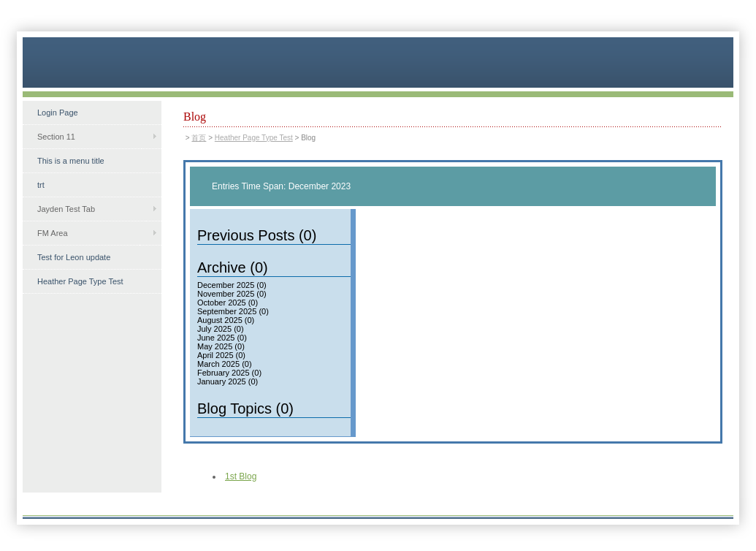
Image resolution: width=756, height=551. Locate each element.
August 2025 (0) (226, 320)
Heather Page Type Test (80, 281)
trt (41, 185)
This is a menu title (71, 161)
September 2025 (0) (233, 311)
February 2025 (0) (229, 373)
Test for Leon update (74, 257)
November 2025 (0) (232, 294)
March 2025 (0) (225, 364)
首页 (199, 138)
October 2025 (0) (228, 303)
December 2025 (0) (232, 285)
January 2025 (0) (228, 381)
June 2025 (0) (222, 338)
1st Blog (241, 476)
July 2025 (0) (221, 329)
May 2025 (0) (221, 346)
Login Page (58, 113)
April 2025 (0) (221, 355)
